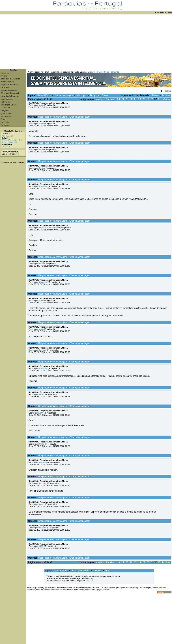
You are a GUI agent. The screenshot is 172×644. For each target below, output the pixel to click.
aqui (93, 578)
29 (144, 99)
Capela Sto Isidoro (13, 131)
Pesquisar (95, 95)
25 (127, 99)
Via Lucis (5, 122)
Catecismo (5, 87)
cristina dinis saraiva (49, 228)
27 (135, 99)
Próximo (166, 95)
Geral (168, 91)
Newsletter (5, 108)
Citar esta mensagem (80, 117)
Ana (41, 105)
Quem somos (6, 113)
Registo (89, 581)
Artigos (4, 76)
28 (140, 99)
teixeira (43, 350)
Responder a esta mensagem (52, 117)
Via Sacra (5, 125)
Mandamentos (7, 99)
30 (148, 99)
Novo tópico (82, 95)
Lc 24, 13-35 (7, 147)
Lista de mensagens (64, 95)
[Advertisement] (86, 42)
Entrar (105, 95)
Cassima (43, 186)
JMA (41, 413)
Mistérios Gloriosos (10, 154)
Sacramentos (6, 116)
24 (123, 99)
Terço (3, 119)
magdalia (44, 462)
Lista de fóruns (44, 95)
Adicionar (5, 73)
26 (131, 99)
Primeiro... (110, 99)
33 (159, 99)
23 (118, 99)
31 (152, 99)
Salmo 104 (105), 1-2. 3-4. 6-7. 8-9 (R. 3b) (12, 141)
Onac (42, 394)
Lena (42, 150)
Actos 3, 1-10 (7, 136)
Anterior (156, 95)
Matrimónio (5, 102)
